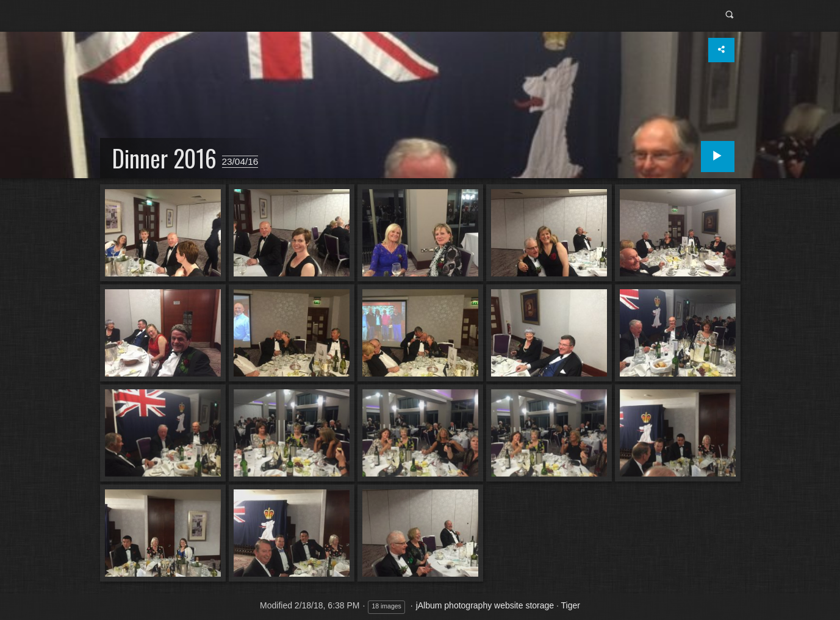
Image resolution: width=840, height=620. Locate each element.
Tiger (571, 605)
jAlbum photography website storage (485, 605)
